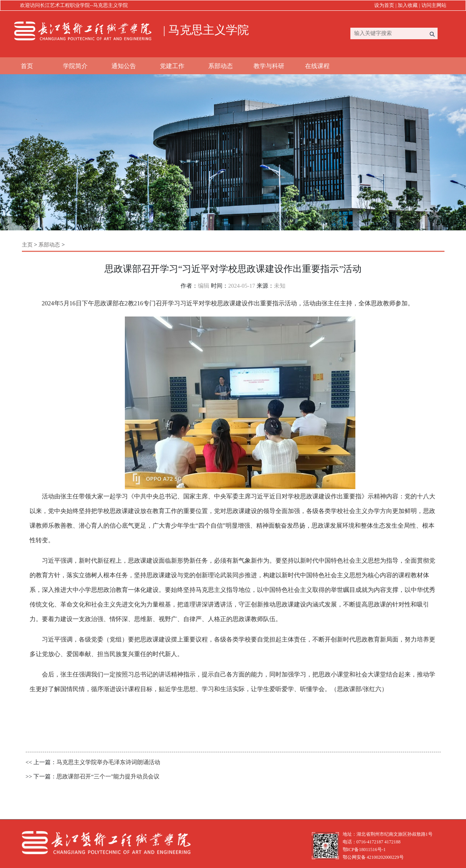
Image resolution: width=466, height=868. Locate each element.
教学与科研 (269, 66)
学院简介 (75, 66)
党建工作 (172, 66)
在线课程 (317, 66)
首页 (27, 66)
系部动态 (221, 66)
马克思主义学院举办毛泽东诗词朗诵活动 (108, 762)
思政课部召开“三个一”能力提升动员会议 (108, 776)
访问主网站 (434, 5)
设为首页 (384, 5)
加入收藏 (408, 5)
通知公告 (124, 66)
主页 (27, 245)
